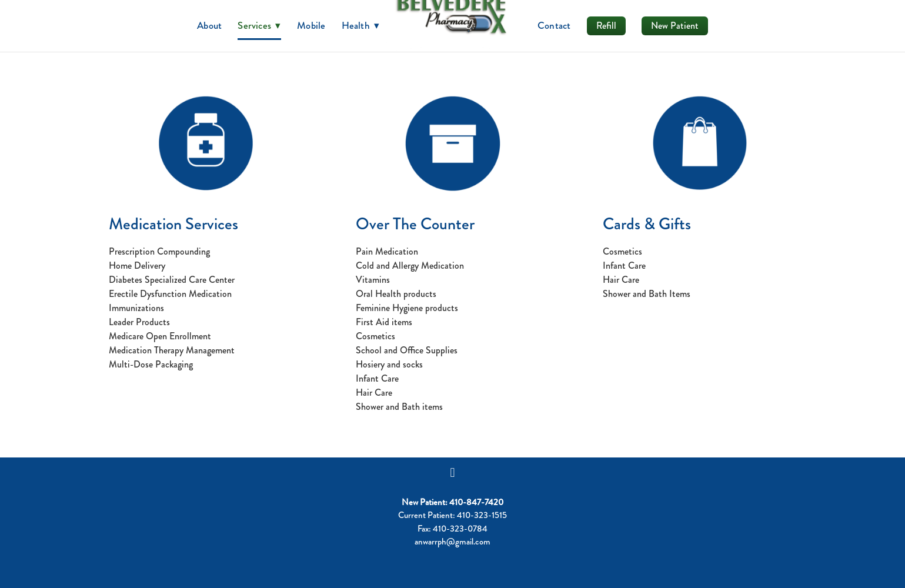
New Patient (675, 26)
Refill (606, 26)
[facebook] (453, 473)
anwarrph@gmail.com (452, 542)
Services (259, 25)
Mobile (311, 25)
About (209, 25)
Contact (554, 25)
